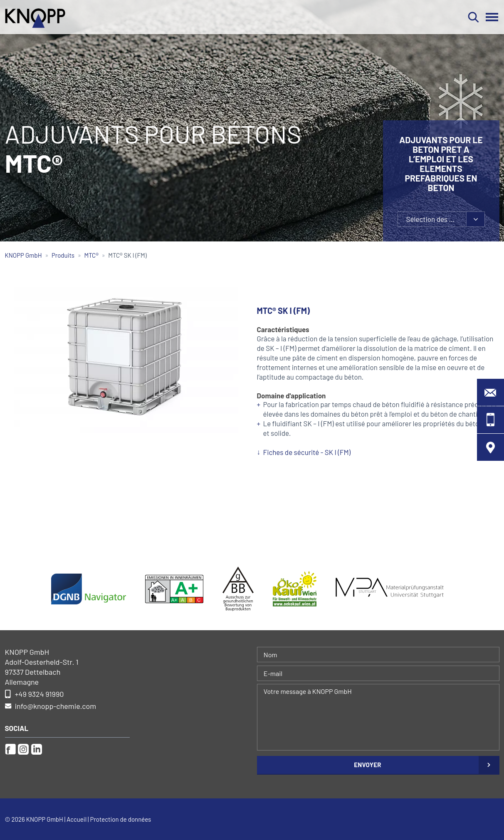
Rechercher (473, 17)
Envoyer (368, 765)
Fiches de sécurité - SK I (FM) (307, 452)
